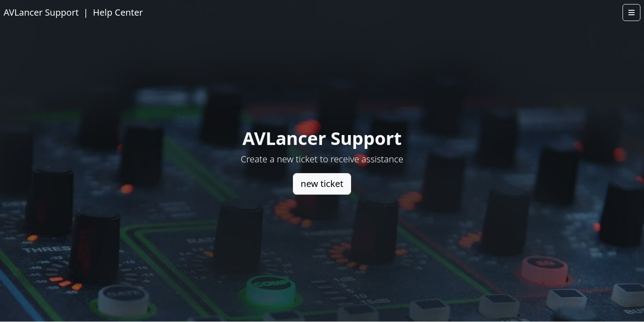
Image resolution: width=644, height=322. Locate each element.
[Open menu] (631, 13)
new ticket (322, 184)
